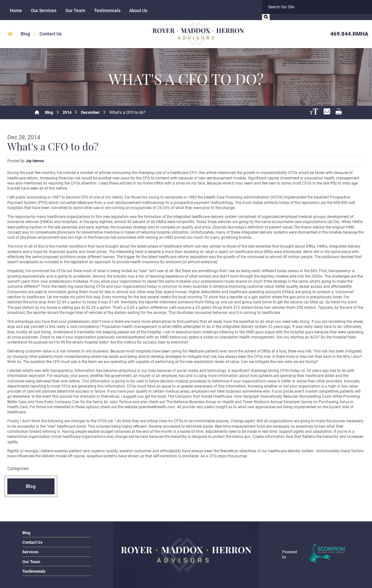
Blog (25, 34)
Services (30, 552)
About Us (138, 11)
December (90, 112)
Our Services (44, 11)
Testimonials (107, 11)
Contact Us (51, 34)
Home (16, 11)
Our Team (75, 11)
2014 (67, 112)
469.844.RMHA (349, 34)
